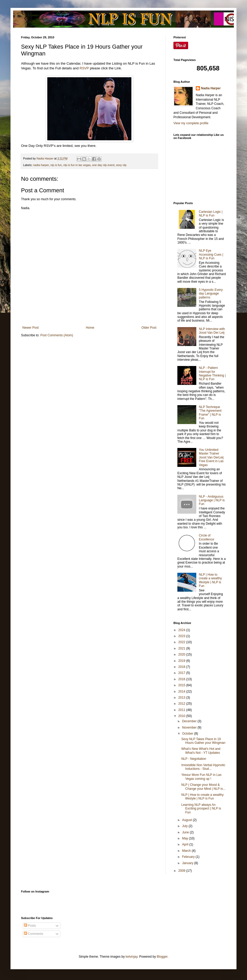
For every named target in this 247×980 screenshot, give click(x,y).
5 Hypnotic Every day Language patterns (211, 294)
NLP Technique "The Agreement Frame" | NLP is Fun (210, 413)
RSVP (84, 68)
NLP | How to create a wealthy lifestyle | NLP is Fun (210, 580)
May (186, 838)
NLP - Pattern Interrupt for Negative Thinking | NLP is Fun (212, 373)
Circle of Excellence (207, 537)
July (185, 826)
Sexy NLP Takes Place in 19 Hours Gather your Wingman (203, 741)
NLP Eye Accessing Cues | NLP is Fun (211, 254)
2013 (182, 698)
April (186, 844)
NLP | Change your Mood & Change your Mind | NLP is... (203, 787)
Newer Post (30, 328)
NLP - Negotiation (194, 759)
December (190, 721)
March (187, 851)
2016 (182, 679)
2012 (182, 704)
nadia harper (41, 165)
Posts (30, 926)
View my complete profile (191, 123)
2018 (182, 667)
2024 (182, 630)
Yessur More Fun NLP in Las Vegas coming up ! (201, 777)
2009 (182, 871)
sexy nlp (121, 165)
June (186, 832)
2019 (182, 661)
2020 (182, 654)
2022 (182, 642)
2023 (182, 636)
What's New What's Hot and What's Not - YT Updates (201, 751)
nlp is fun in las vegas (77, 165)
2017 (182, 673)
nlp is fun (56, 165)
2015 (182, 685)
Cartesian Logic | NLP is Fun (211, 214)
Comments (34, 934)
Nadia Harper (211, 88)
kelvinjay (132, 957)
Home (90, 328)
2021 (182, 648)
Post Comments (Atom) (57, 335)
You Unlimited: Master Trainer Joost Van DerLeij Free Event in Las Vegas (211, 457)
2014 (182, 692)
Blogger (162, 957)
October (188, 734)
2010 (182, 716)
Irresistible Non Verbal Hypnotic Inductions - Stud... (203, 767)
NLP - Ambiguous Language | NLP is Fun (212, 500)
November (190, 728)
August (187, 820)
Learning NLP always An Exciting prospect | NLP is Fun (201, 809)
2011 (182, 710)
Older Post (149, 328)
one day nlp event (103, 165)
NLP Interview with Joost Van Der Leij (212, 331)
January (188, 863)
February (189, 857)
